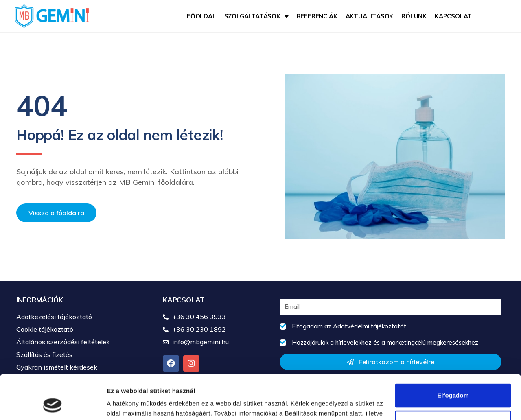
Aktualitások (370, 16)
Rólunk (414, 16)
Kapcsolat (453, 16)
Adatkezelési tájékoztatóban (159, 382)
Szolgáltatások (256, 16)
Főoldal (201, 16)
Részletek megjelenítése (142, 404)
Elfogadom (453, 354)
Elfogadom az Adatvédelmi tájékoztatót (349, 326)
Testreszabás (453, 380)
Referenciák (317, 16)
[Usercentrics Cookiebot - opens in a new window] (53, 404)
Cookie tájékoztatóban (253, 382)
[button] (56, 213)
